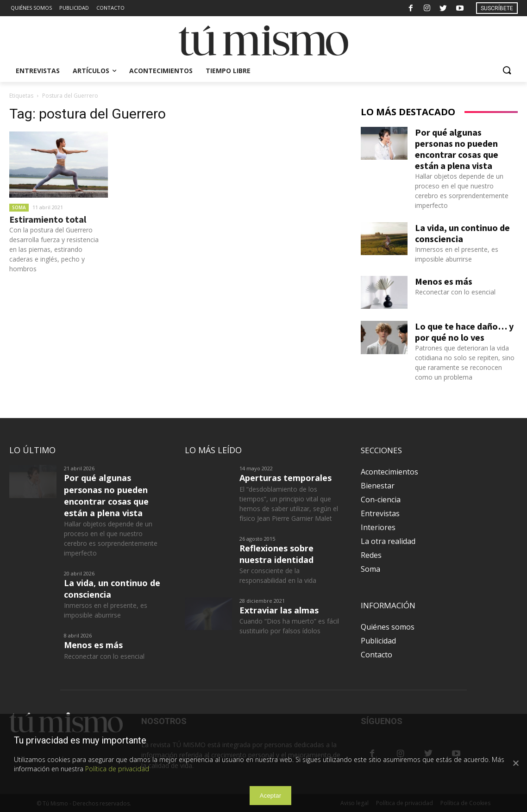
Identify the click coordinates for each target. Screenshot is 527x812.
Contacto (376, 655)
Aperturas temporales (285, 478)
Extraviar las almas (279, 610)
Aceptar (271, 796)
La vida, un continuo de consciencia (462, 233)
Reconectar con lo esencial (455, 292)
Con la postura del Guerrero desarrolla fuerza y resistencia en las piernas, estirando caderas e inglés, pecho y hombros (54, 249)
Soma (19, 207)
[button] (507, 71)
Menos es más (444, 281)
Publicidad (378, 641)
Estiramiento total (48, 219)
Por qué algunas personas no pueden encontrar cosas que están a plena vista (457, 149)
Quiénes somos (388, 627)
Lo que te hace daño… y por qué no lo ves (464, 332)
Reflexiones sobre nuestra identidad (276, 554)
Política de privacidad (117, 769)
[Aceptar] (515, 763)
